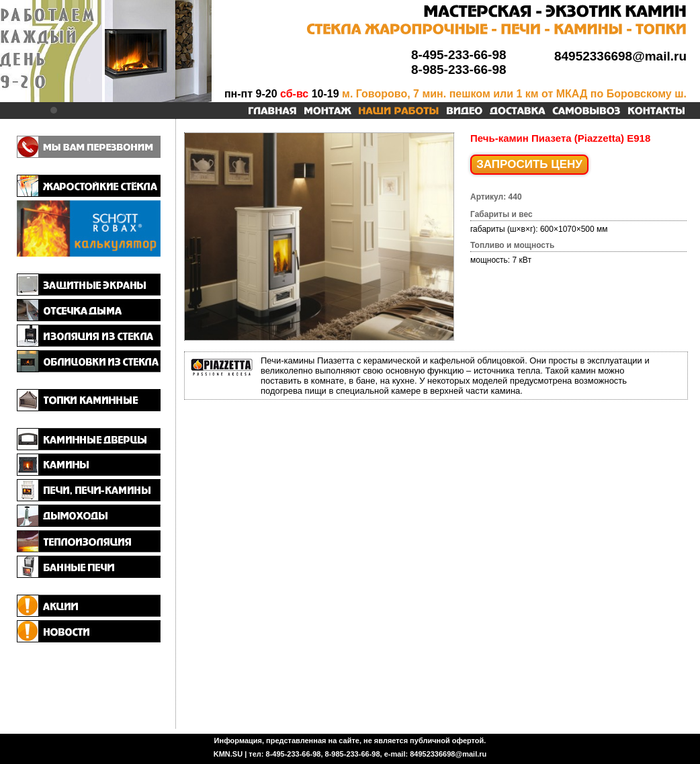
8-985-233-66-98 (459, 70)
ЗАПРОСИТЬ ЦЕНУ (529, 164)
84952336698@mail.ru (620, 56)
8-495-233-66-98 (459, 55)
